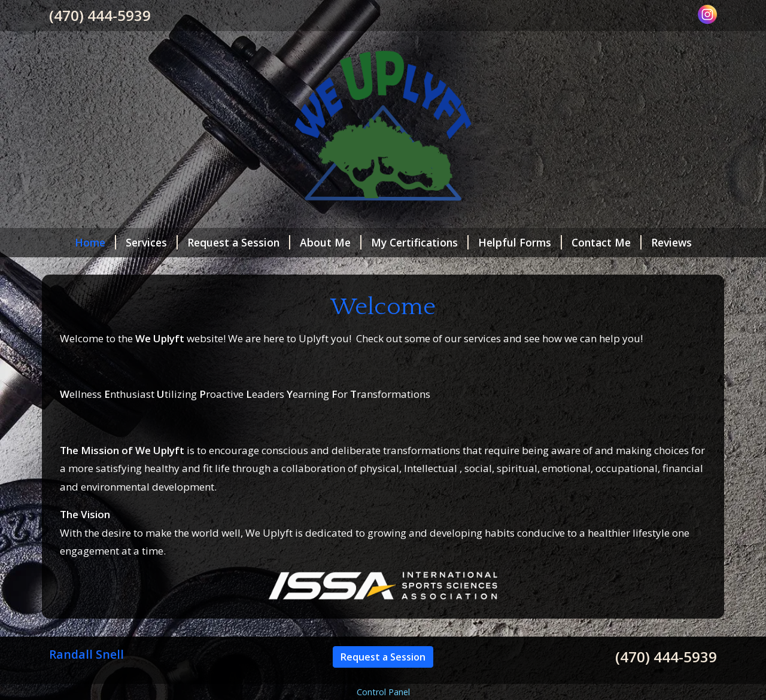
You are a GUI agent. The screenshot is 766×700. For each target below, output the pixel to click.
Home (95, 242)
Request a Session (239, 242)
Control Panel (383, 692)
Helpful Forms (520, 242)
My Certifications (420, 242)
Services (152, 242)
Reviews (671, 242)
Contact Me (607, 242)
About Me (331, 242)
